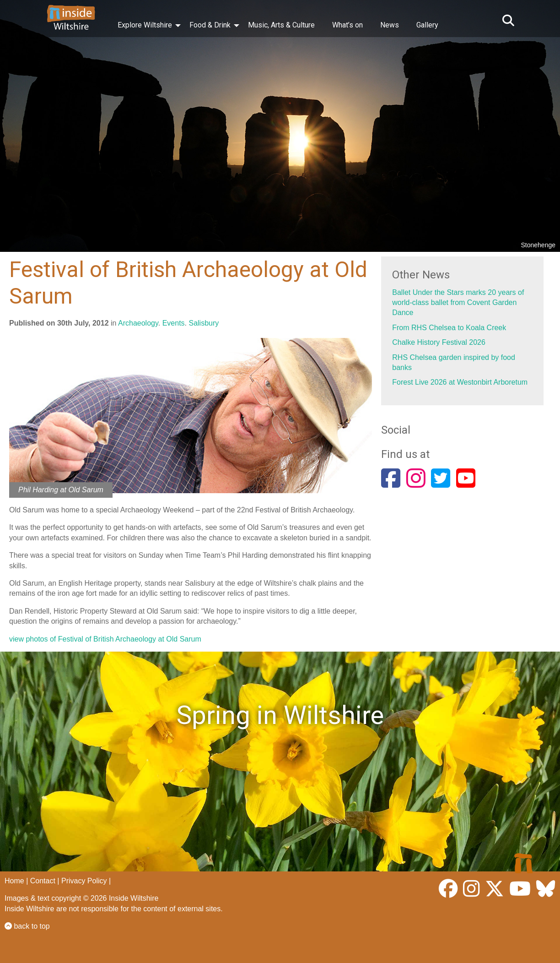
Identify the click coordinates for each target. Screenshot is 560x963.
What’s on (347, 25)
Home (14, 881)
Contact (43, 881)
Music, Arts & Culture (281, 25)
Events (174, 323)
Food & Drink (210, 25)
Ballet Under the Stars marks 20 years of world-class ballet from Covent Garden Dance (458, 303)
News (390, 25)
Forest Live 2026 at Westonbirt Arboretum (460, 382)
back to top (27, 926)
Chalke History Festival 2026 (439, 342)
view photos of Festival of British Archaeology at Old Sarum (105, 639)
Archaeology (138, 323)
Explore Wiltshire (145, 25)
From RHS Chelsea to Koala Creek (449, 328)
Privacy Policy (84, 881)
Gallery (427, 25)
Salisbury (204, 323)
